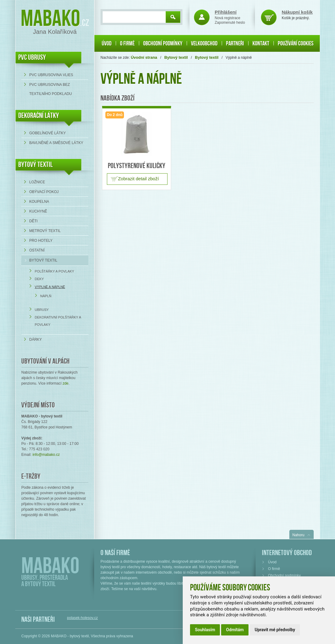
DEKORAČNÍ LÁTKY (39, 116)
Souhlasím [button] (205, 630)
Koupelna (39, 202)
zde (65, 383)
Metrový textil (45, 231)
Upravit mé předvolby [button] (275, 630)
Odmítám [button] (235, 630)
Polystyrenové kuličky (137, 166)
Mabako (50, 19)
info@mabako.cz (46, 455)
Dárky (35, 340)
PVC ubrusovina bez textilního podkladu (51, 89)
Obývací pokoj (44, 192)
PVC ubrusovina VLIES (51, 75)
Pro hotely (41, 241)
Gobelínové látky (48, 133)
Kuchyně (38, 211)
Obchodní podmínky (163, 44)
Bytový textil (35, 165)
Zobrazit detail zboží (138, 179)
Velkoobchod (204, 44)
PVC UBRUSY (32, 57)
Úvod (107, 44)
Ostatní (37, 250)
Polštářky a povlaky (54, 271)
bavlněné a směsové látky (56, 143)
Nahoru (298, 535)
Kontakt (261, 44)
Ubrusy (42, 310)
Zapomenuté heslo (230, 23)
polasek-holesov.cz (82, 618)
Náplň (46, 296)
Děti (33, 221)
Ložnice (37, 182)
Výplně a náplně (50, 287)
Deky (39, 279)
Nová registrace (227, 18)
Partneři (235, 44)
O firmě (127, 44)
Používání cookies (296, 44)
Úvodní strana (144, 57)
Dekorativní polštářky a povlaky (58, 321)
